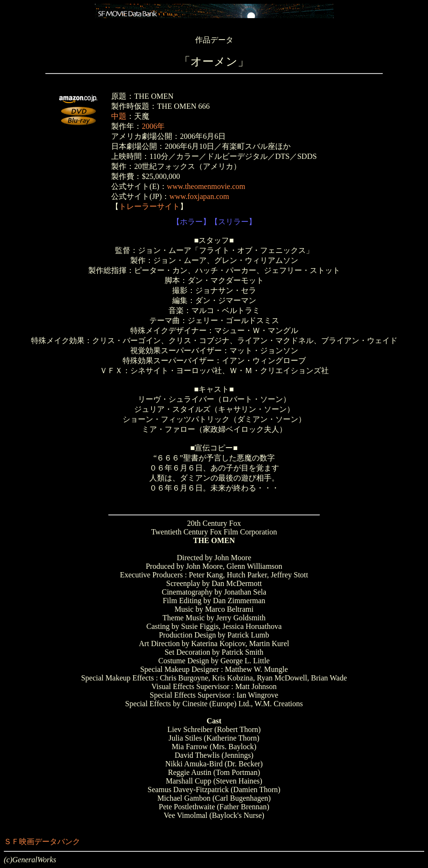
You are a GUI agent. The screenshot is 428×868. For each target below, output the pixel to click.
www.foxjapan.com (199, 196)
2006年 (153, 126)
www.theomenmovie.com (206, 186)
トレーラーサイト (149, 206)
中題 (119, 116)
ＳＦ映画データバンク (42, 842)
